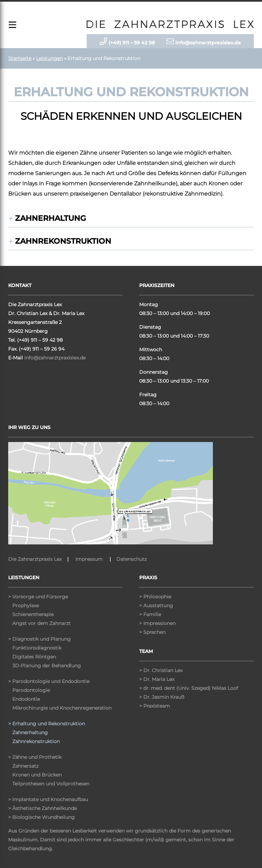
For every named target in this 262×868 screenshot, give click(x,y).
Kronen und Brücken (37, 775)
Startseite (20, 58)
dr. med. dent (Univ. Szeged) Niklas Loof (191, 688)
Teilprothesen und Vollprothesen (51, 784)
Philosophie (157, 597)
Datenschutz (132, 559)
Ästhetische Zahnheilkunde (45, 808)
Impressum (89, 559)
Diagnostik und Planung (41, 639)
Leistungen (49, 58)
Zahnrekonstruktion (63, 241)
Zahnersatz (25, 766)
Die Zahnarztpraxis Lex (35, 559)
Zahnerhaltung (50, 218)
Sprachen (154, 632)
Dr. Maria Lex (159, 679)
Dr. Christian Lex (163, 670)
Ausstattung (158, 606)
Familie (152, 614)
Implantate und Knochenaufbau (50, 799)
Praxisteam (157, 706)
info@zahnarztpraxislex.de (55, 358)
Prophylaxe (26, 606)
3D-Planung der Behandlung (47, 666)
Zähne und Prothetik (37, 757)
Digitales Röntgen (34, 657)
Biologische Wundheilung (43, 817)
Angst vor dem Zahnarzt (41, 623)
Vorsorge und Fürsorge (40, 597)
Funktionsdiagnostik (37, 648)
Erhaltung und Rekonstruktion (49, 724)
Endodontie (26, 699)
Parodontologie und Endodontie (51, 681)
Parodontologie (31, 690)
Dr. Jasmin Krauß (164, 697)
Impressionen (159, 623)
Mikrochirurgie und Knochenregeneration (62, 708)
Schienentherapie (33, 614)
